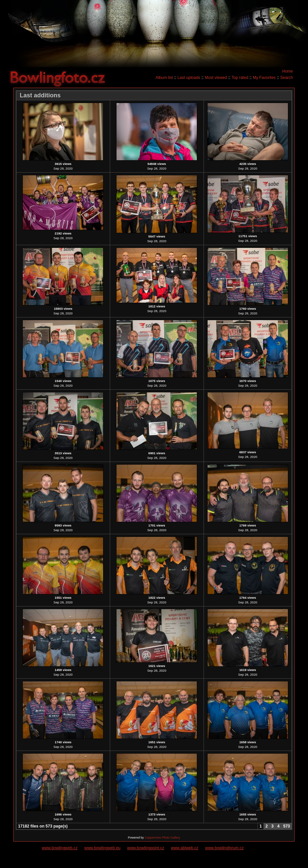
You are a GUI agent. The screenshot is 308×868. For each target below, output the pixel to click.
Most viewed (216, 78)
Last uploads (189, 78)
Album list (164, 78)
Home (288, 71)
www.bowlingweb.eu (102, 848)
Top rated (240, 78)
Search (287, 78)
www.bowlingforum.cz (224, 848)
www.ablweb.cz (185, 848)
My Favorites (264, 78)
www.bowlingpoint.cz (146, 848)
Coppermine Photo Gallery (162, 838)
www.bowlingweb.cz (60, 848)
